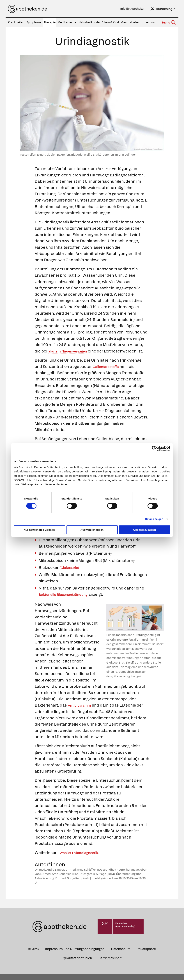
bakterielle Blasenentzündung (67, 601)
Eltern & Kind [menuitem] (110, 22)
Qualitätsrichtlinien (77, 964)
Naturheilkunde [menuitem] (89, 22)
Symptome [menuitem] (34, 22)
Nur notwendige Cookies (40, 530)
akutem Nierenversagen (71, 351)
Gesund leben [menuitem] (131, 22)
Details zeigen (154, 519)
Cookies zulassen (145, 530)
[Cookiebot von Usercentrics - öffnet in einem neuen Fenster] (154, 448)
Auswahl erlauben (92, 530)
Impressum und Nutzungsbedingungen (75, 955)
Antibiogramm (81, 712)
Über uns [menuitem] (149, 22)
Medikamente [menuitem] (67, 22)
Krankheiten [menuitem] (16, 22)
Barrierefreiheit (110, 964)
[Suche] (168, 23)
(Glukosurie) (71, 574)
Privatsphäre (146, 955)
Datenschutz (121, 955)
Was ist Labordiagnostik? (83, 859)
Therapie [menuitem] (50, 22)
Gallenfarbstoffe (108, 373)
